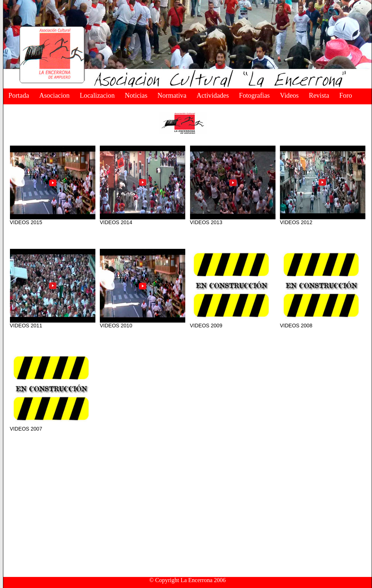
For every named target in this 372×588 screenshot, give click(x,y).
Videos (289, 95)
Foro (346, 95)
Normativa (172, 95)
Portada (19, 95)
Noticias (136, 95)
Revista (319, 95)
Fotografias (255, 95)
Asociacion (54, 95)
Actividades (213, 95)
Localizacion (97, 95)
